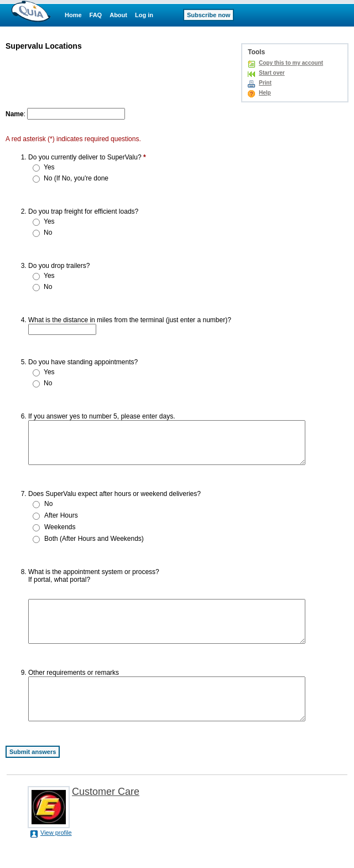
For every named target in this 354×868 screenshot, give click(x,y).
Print (265, 83)
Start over (272, 73)
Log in (144, 15)
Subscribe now (209, 15)
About (118, 15)
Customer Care (106, 817)
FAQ (96, 15)
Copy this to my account (291, 63)
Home (73, 15)
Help (265, 93)
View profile (56, 857)
